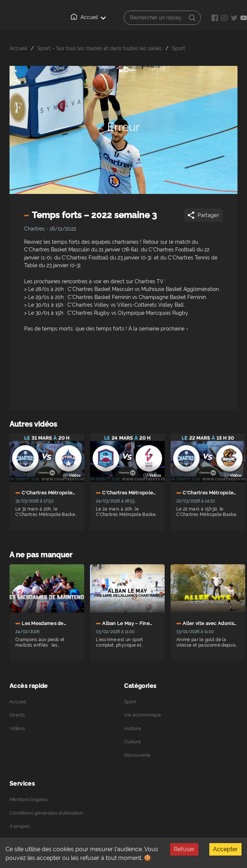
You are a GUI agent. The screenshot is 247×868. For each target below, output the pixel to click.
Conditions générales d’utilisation (46, 813)
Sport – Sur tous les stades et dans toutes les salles (100, 48)
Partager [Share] (203, 215)
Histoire (133, 728)
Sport (179, 48)
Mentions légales (29, 799)
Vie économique (143, 715)
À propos (20, 826)
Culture (132, 742)
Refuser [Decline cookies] (184, 849)
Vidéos (17, 728)
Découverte (137, 755)
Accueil (88, 17)
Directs (17, 715)
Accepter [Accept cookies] (225, 849)
